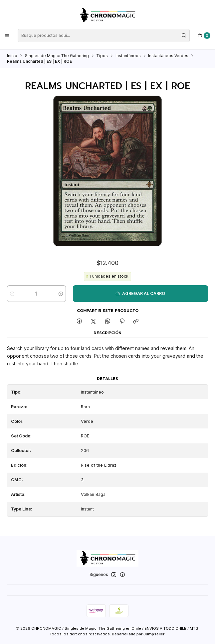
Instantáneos (128, 56)
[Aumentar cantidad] (61, 294)
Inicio (12, 56)
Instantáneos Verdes (168, 56)
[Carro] (204, 36)
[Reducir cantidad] (12, 294)
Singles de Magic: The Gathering (57, 56)
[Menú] (7, 35)
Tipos (102, 56)
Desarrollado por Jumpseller (138, 634)
